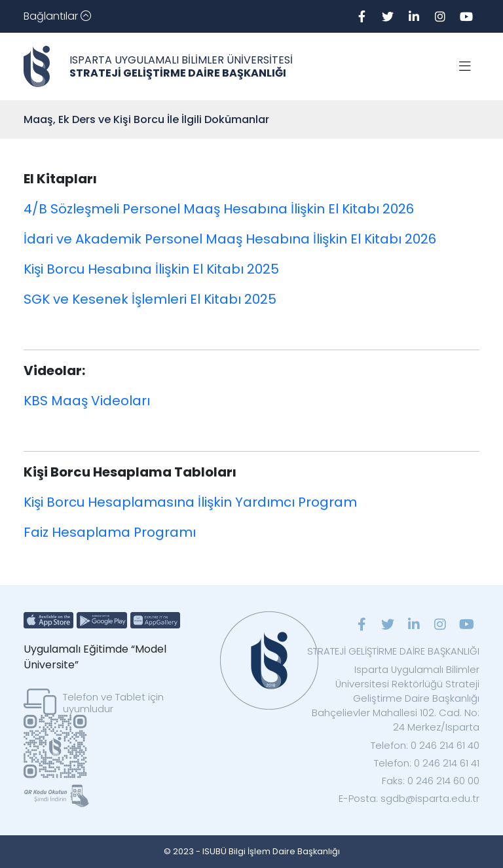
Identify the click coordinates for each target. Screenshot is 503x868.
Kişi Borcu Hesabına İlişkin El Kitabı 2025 (151, 269)
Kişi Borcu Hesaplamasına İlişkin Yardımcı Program (190, 502)
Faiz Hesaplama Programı (110, 532)
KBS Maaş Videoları (87, 401)
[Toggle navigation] (57, 16)
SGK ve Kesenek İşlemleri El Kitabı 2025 (150, 299)
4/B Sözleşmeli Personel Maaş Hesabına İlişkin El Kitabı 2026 (219, 209)
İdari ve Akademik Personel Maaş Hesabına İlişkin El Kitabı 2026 (230, 239)
